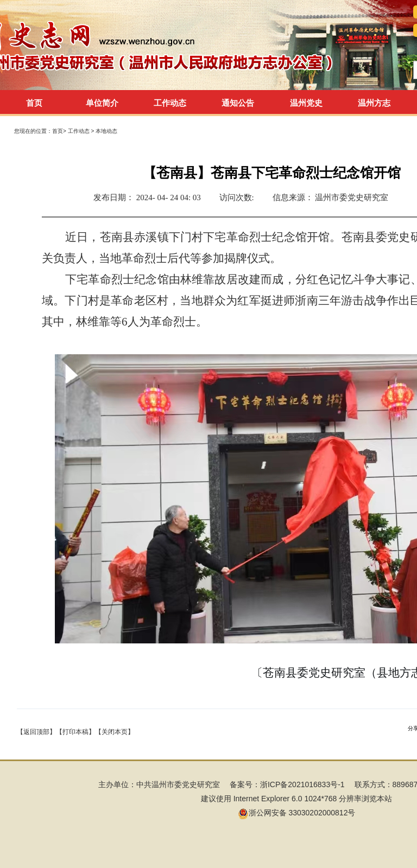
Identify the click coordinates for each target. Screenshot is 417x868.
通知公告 (238, 103)
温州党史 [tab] (306, 103)
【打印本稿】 (75, 732)
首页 (34, 103)
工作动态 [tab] (170, 103)
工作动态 (80, 131)
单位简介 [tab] (102, 103)
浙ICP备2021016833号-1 (302, 784)
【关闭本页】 (115, 732)
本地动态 (106, 131)
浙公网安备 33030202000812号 (297, 813)
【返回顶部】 (36, 732)
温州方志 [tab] (374, 103)
